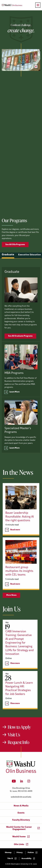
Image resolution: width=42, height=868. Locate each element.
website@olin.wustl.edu (21, 797)
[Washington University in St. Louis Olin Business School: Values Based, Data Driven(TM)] (21, 772)
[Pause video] (36, 67)
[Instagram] (29, 782)
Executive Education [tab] (30, 264)
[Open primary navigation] (38, 5)
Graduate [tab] (8, 264)
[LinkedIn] (22, 782)
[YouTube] (14, 782)
